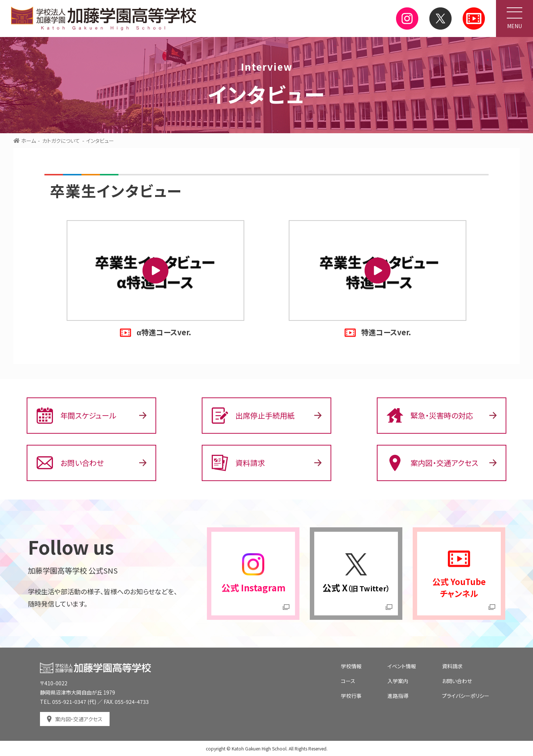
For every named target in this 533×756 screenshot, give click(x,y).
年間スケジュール (76, 416)
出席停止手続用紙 (253, 416)
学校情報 (351, 666)
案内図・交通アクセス (433, 463)
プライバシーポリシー (466, 696)
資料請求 (238, 463)
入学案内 (398, 681)
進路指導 (398, 696)
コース (348, 681)
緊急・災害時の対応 (430, 416)
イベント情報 (402, 666)
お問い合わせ (70, 463)
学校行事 (351, 696)
